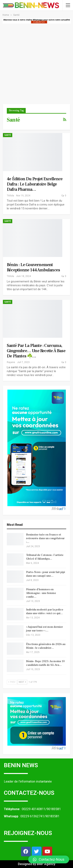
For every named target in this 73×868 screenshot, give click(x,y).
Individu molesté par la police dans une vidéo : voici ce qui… (45, 612)
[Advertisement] (36, 62)
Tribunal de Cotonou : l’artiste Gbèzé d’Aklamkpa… (45, 557)
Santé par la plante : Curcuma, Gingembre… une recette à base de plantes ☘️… (36, 351)
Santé (8, 135)
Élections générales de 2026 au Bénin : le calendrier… (46, 646)
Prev (12, 682)
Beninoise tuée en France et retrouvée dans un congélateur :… (45, 538)
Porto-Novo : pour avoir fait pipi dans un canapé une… (46, 574)
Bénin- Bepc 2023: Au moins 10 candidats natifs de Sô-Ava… (45, 663)
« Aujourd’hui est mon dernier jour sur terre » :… (44, 629)
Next (22, 682)
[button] (49, 859)
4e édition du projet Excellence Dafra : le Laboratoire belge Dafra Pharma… (35, 184)
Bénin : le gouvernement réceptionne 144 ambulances (33, 267)
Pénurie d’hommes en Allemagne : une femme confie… (41, 593)
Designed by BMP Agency (37, 864)
